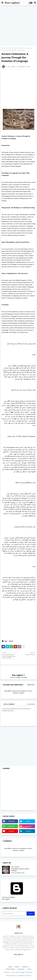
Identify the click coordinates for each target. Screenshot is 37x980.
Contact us (25, 967)
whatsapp (11, 826)
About (17, 967)
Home (3, 48)
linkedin (28, 831)
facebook (11, 821)
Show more (31, 685)
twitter (28, 821)
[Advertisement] (18, 26)
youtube (11, 831)
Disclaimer (21, 969)
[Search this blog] (14, 914)
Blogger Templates (26, 972)
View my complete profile (18, 873)
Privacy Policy (10, 969)
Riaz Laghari (12, 3)
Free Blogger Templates (23, 975)
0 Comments (31, 704)
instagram (28, 826)
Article (9, 48)
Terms (29, 969)
